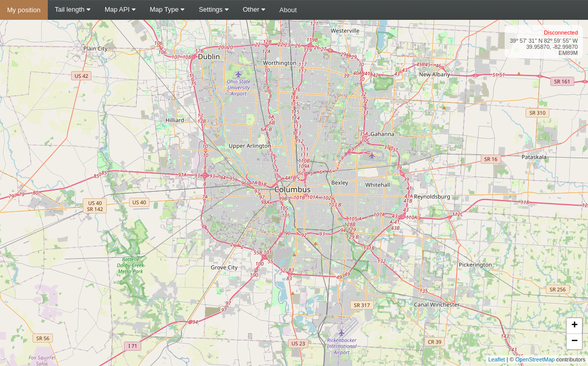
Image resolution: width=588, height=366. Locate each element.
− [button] (575, 342)
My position (24, 10)
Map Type (167, 9)
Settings (214, 9)
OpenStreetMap (535, 359)
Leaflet (497, 359)
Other (254, 9)
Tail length (73, 9)
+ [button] (575, 326)
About (288, 10)
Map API (120, 9)
